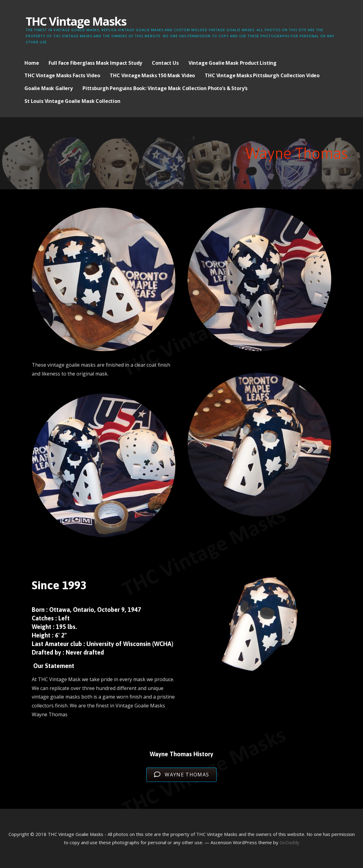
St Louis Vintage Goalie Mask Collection (72, 101)
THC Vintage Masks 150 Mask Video (152, 75)
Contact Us (165, 63)
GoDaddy (290, 842)
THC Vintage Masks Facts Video (62, 75)
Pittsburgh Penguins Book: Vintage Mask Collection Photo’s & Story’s (165, 88)
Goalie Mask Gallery (49, 88)
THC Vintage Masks (76, 21)
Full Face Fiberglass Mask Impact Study (95, 63)
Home (32, 63)
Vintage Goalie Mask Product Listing (233, 63)
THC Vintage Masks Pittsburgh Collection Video (262, 75)
